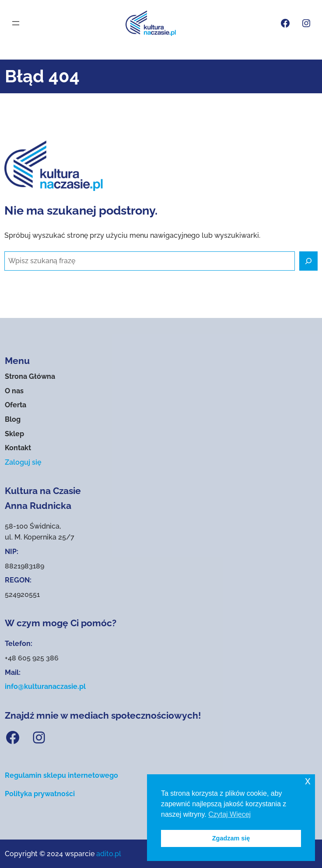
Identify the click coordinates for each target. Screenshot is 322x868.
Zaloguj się (23, 462)
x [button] (308, 781)
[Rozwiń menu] (16, 23)
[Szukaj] (308, 261)
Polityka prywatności (40, 794)
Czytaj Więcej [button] (229, 814)
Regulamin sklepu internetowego (61, 775)
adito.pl (109, 854)
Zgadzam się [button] (231, 838)
